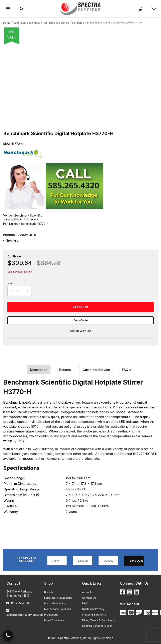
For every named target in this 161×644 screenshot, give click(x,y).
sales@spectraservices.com (25, 615)
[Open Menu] (8, 9)
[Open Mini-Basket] (155, 8)
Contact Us (89, 598)
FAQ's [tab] (126, 370)
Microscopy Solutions (58, 609)
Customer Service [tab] (96, 370)
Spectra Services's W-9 (97, 626)
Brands (49, 592)
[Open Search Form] (22, 9)
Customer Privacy (93, 609)
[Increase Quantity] (27, 291)
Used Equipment (54, 620)
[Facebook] (122, 592)
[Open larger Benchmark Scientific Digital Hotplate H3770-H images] (80, 86)
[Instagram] (129, 592)
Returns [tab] (65, 370)
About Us (88, 592)
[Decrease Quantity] (12, 291)
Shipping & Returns (94, 615)
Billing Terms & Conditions (98, 620)
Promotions (51, 615)
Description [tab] (39, 370)
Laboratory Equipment (58, 598)
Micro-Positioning (55, 603)
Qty (10, 283)
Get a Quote (81, 320)
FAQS (85, 603)
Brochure (13, 240)
